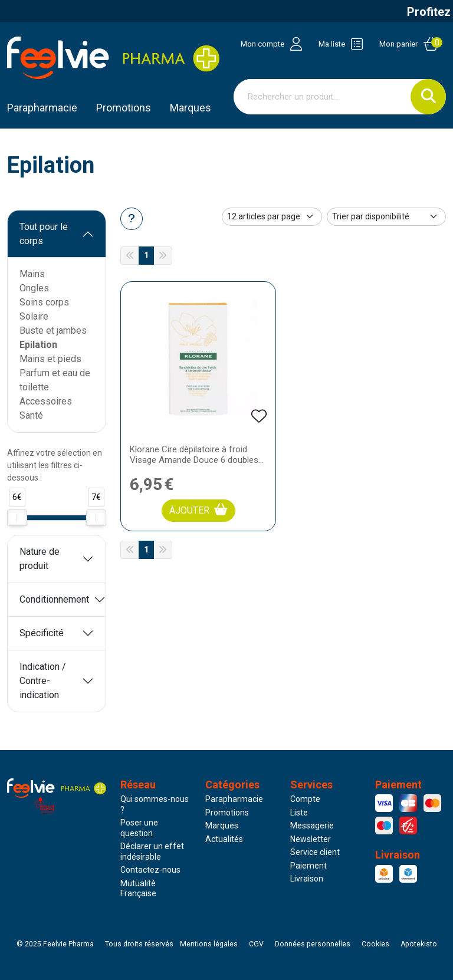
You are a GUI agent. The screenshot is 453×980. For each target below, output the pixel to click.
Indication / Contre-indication (43, 681)
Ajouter (198, 510)
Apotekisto (419, 944)
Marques (191, 108)
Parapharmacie (42, 108)
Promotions (227, 813)
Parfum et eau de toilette (55, 380)
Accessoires (46, 401)
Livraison (307, 879)
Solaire (34, 316)
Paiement (308, 866)
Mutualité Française (138, 889)
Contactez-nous (150, 870)
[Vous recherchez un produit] (322, 97)
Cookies (375, 944)
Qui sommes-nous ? (155, 804)
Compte (305, 799)
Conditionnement (54, 599)
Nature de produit (40, 559)
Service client (315, 852)
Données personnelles (313, 944)
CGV (256, 944)
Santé (31, 415)
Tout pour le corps (44, 234)
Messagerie (312, 826)
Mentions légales (209, 944)
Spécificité (42, 633)
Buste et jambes (53, 330)
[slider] (17, 518)
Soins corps (44, 302)
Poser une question (139, 828)
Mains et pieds (50, 359)
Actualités (224, 839)
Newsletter (311, 839)
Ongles (34, 288)
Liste (299, 813)
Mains (32, 274)
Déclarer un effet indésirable (152, 851)
